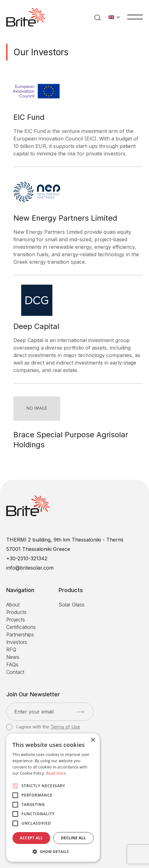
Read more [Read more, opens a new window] (56, 773)
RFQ (11, 650)
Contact (15, 672)
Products (16, 612)
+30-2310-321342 (27, 558)
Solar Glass (72, 605)
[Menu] (135, 17)
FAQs (12, 664)
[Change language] (114, 17)
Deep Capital (36, 326)
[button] (53, 852)
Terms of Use (65, 727)
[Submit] (80, 712)
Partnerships (20, 635)
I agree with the (43, 727)
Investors (17, 642)
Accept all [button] (31, 838)
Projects (16, 620)
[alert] (53, 798)
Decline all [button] (74, 838)
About (13, 605)
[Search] (98, 17)
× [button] (93, 740)
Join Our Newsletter (33, 694)
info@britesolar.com (30, 568)
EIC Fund (29, 117)
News (13, 657)
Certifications (21, 627)
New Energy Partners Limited (65, 218)
